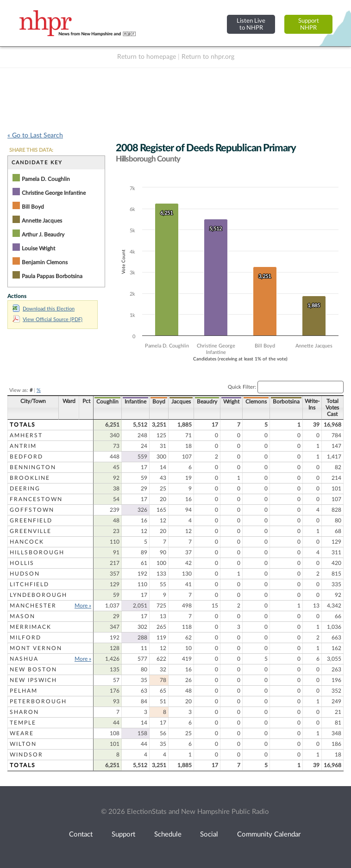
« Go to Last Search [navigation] (35, 136)
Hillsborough (37, 552)
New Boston (33, 670)
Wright (231, 402)
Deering (25, 489)
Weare (22, 733)
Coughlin (107, 402)
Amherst (26, 435)
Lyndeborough (38, 595)
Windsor (26, 755)
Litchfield (29, 584)
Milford (25, 638)
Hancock (27, 542)
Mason (22, 616)
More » (83, 606)
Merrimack (31, 627)
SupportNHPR (309, 24)
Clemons (256, 402)
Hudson (25, 574)
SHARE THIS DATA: (31, 150)
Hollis (22, 563)
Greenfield (31, 521)
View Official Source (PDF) (47, 319)
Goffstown (32, 510)
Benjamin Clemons (45, 262)
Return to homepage (147, 57)
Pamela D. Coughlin (46, 179)
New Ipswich (33, 680)
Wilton (23, 744)
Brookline (30, 478)
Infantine (135, 402)
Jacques (181, 402)
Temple (23, 723)
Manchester (33, 606)
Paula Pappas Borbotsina (52, 276)
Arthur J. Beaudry (43, 235)
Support (123, 834)
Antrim (23, 446)
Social (209, 834)
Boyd (159, 402)
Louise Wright (38, 248)
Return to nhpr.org (208, 57)
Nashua (24, 659)
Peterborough (38, 701)
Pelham (24, 691)
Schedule (168, 834)
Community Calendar (269, 834)
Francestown (36, 499)
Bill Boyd (33, 207)
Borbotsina (286, 402)
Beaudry (207, 402)
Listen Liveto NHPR (251, 24)
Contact (81, 834)
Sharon (24, 712)
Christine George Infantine (54, 193)
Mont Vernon (36, 648)
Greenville (31, 531)
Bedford (26, 457)
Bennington (33, 467)
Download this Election (44, 309)
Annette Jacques (42, 221)
